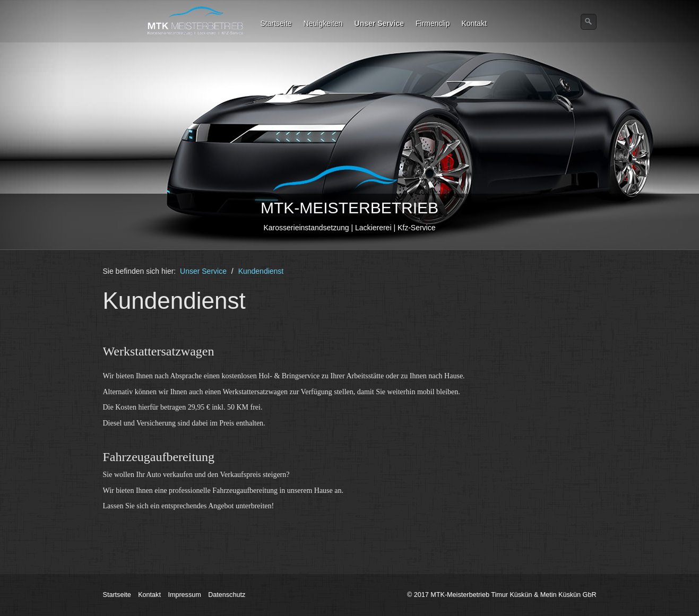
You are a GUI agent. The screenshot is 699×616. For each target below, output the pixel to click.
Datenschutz (227, 595)
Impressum (184, 595)
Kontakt (474, 23)
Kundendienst (261, 271)
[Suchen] (589, 22)
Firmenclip (433, 23)
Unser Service (379, 23)
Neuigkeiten (323, 23)
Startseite (276, 23)
